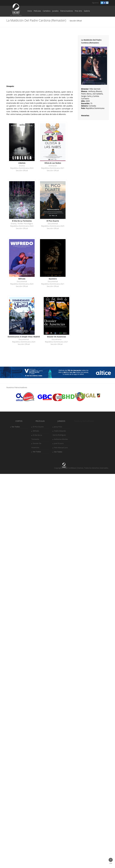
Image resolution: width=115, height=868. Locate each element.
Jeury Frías (58, 427)
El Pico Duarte (38, 427)
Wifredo (36, 431)
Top (111, 861)
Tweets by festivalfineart (84, 421)
